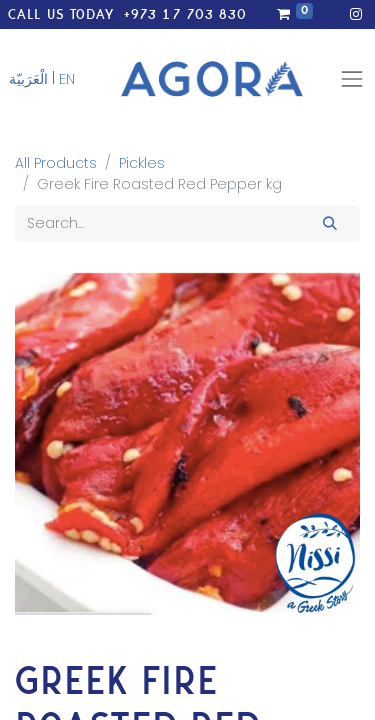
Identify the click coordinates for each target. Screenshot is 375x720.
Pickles (142, 163)
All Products (56, 163)
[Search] (330, 223)
